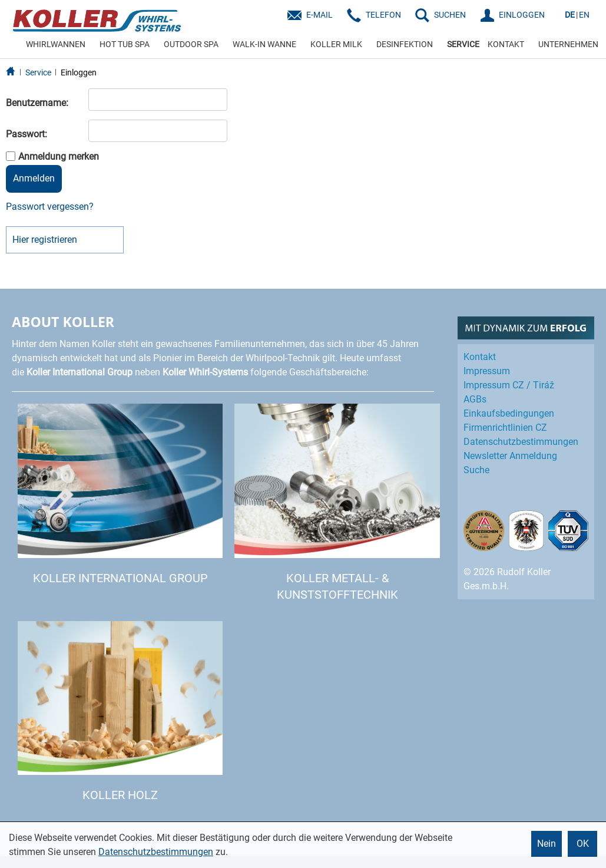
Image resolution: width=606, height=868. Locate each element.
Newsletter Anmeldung (510, 456)
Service (38, 72)
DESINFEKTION (405, 44)
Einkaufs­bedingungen (509, 413)
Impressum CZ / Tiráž (509, 385)
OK (583, 844)
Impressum (487, 371)
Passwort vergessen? (50, 207)
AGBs (475, 399)
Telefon (383, 15)
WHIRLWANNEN (56, 44)
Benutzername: (37, 103)
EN (584, 15)
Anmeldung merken (59, 156)
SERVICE (463, 44)
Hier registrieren (45, 240)
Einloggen (79, 72)
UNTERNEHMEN (568, 44)
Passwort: (27, 134)
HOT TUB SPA (125, 44)
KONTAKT (506, 44)
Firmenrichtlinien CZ (505, 428)
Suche (476, 470)
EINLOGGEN (522, 15)
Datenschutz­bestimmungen (521, 442)
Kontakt (480, 357)
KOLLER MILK (336, 44)
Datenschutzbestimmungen (156, 852)
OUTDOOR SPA (191, 44)
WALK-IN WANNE (264, 44)
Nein (547, 844)
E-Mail (319, 15)
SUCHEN (450, 15)
